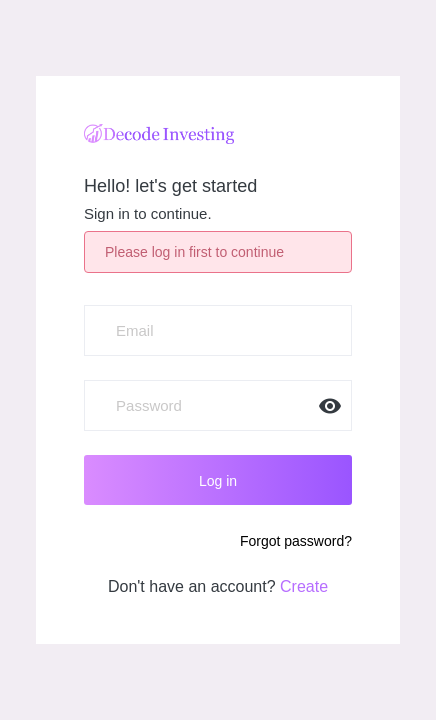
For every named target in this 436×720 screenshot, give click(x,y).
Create (304, 586)
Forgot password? (296, 541)
